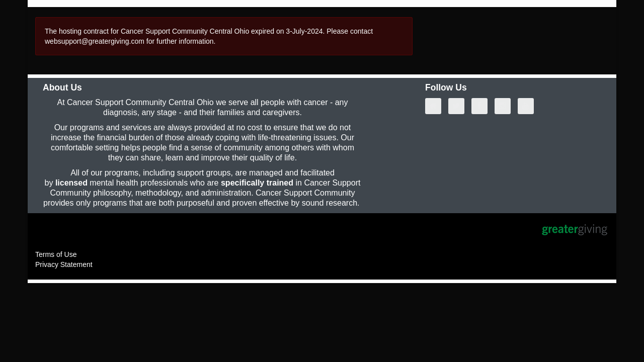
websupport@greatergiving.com (95, 41)
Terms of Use (56, 254)
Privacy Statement (64, 264)
